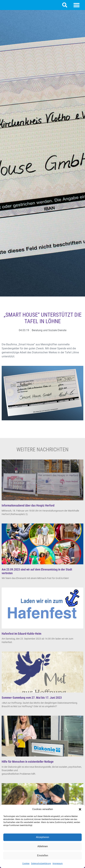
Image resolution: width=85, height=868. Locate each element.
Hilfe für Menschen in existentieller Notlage (28, 762)
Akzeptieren (42, 837)
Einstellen (43, 855)
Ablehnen (43, 846)
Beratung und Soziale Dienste (49, 330)
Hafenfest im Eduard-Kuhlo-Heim (21, 634)
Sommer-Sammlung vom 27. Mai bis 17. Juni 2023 (32, 698)
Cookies (26, 863)
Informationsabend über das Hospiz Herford (28, 505)
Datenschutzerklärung (41, 863)
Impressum (58, 863)
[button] (80, 809)
